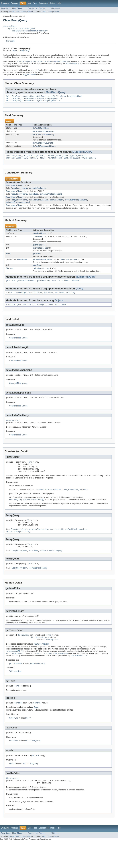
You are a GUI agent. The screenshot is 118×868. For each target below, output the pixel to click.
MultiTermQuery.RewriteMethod (66, 98)
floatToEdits (39, 243)
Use (30, 3)
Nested (12, 12)
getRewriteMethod (26, 289)
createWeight (20, 301)
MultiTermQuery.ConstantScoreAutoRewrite (27, 98)
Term (20, 190)
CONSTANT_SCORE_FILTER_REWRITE (22, 162)
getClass (21, 313)
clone (9, 301)
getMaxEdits (39, 251)
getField (11, 289)
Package (14, 3)
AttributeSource (69, 267)
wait (51, 313)
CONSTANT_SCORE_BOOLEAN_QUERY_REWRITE (66, 159)
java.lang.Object (10, 26)
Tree (35, 3)
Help (59, 3)
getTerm (36, 261)
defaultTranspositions (44, 149)
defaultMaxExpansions (43, 134)
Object (44, 239)
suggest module (29, 76)
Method (30, 12)
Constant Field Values (18, 347)
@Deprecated (13, 431)
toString (37, 276)
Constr (23, 12)
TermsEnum (22, 267)
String (9, 276)
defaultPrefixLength (43, 146)
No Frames (40, 8)
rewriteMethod (55, 162)
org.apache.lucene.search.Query (21, 29)
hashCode (37, 273)
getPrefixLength (41, 255)
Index (53, 3)
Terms (49, 267)
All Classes (55, 8)
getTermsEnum (39, 267)
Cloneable (10, 41)
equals (36, 239)
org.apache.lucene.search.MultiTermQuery (30, 31)
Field (18, 12)
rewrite (56, 289)
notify (31, 313)
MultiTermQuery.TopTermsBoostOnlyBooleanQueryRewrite (34, 100)
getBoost (49, 301)
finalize (11, 313)
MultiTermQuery (21, 52)
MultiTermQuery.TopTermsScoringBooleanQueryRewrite (33, 103)
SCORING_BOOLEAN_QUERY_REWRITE (80, 162)
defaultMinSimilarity (43, 137)
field (43, 162)
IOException (52, 660)
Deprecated (44, 3)
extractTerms (36, 301)
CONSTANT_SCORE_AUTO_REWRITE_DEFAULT (25, 159)
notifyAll (42, 313)
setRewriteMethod (71, 289)
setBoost (60, 301)
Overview (5, 3)
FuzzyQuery (11, 190)
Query (79, 297)
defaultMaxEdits (41, 131)
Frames (31, 8)
